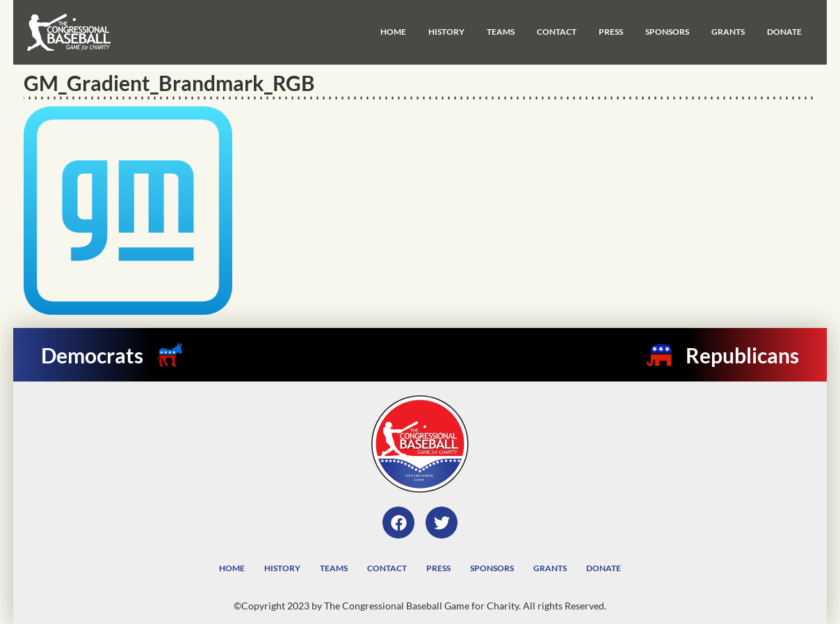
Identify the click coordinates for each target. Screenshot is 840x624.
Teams (501, 32)
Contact (557, 32)
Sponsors (667, 32)
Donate (784, 32)
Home (393, 32)
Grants (728, 32)
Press (611, 32)
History (446, 32)
